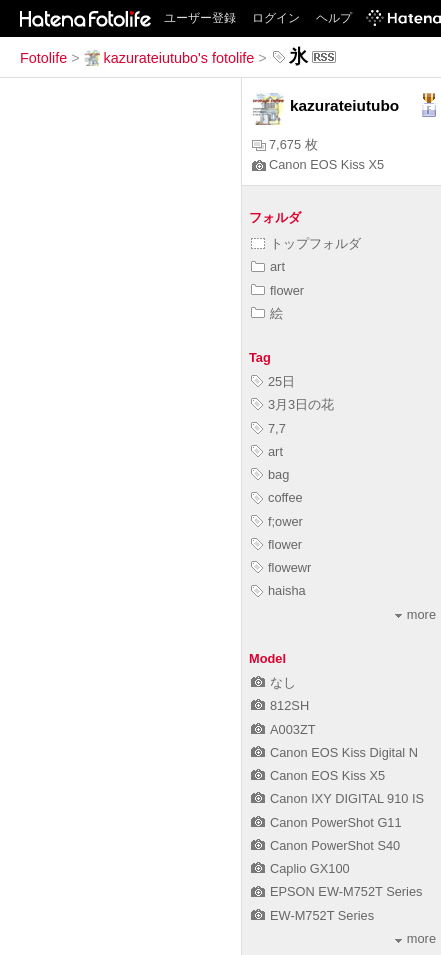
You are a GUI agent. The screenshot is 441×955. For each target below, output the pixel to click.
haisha (278, 590)
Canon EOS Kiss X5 (318, 164)
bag (270, 474)
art (268, 266)
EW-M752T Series (312, 915)
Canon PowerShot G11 (326, 822)
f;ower (277, 521)
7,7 (268, 428)
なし (273, 682)
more (415, 614)
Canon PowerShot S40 (325, 845)
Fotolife (43, 58)
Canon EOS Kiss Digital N (334, 752)
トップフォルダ (306, 243)
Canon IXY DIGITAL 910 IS (337, 798)
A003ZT (283, 729)
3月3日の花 (292, 404)
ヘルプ (334, 18)
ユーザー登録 (200, 18)
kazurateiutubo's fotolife (169, 58)
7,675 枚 (285, 144)
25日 (273, 381)
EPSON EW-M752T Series (336, 891)
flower (277, 290)
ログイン (276, 18)
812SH (280, 705)
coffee (277, 497)
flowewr (281, 567)
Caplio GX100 (300, 868)
